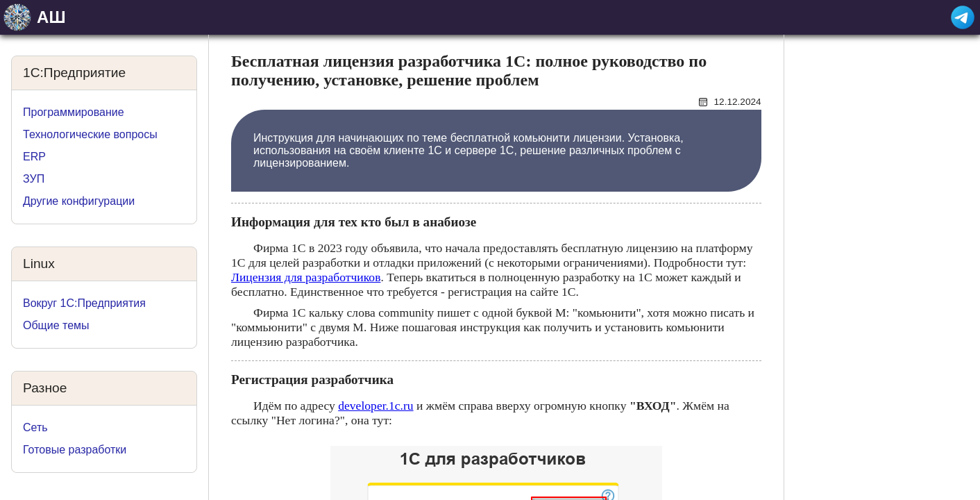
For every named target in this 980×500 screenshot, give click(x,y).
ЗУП (34, 179)
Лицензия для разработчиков (306, 277)
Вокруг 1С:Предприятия (84, 303)
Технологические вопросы (90, 134)
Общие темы (56, 325)
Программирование (74, 112)
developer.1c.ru (375, 406)
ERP (34, 157)
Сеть (35, 427)
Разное (45, 388)
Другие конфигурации (79, 201)
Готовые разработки (75, 450)
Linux (39, 264)
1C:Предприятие (74, 73)
